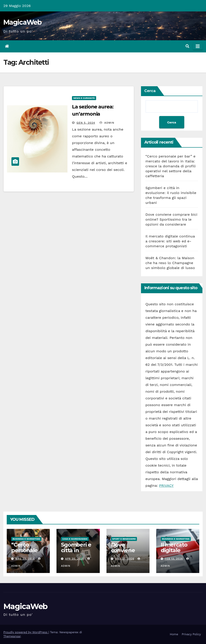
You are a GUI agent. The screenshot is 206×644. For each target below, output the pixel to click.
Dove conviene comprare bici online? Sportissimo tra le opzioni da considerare (171, 219)
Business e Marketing (26, 539)
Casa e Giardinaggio (75, 539)
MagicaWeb (23, 22)
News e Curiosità (84, 98)
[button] (187, 46)
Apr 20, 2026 (75, 559)
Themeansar (12, 636)
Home (174, 634)
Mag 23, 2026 (25, 559)
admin (107, 123)
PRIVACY (166, 486)
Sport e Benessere (124, 539)
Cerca (150, 91)
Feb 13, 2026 (174, 559)
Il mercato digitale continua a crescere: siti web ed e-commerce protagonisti (170, 241)
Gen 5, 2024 (86, 123)
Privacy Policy (191, 634)
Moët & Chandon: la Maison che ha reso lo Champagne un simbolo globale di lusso (170, 263)
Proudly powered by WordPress (26, 632)
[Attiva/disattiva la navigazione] (198, 46)
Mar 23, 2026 (125, 559)
